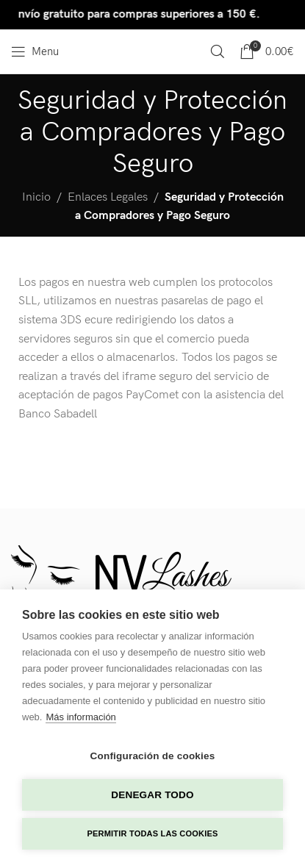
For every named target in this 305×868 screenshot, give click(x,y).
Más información (80, 717)
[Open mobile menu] (35, 51)
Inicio (36, 197)
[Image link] (121, 581)
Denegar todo (152, 795)
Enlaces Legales (108, 197)
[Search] (218, 51)
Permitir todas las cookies (153, 833)
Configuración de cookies (153, 756)
